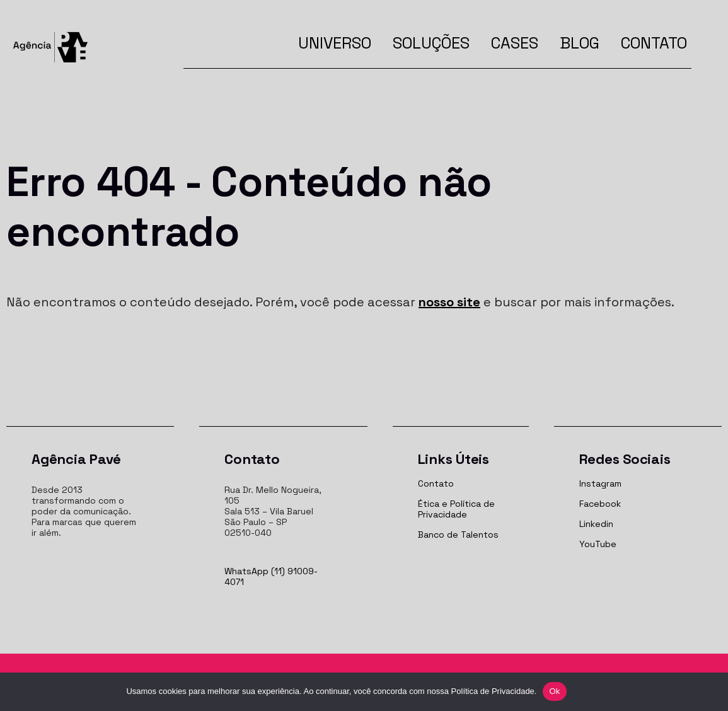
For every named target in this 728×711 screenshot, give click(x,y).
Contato (654, 43)
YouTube (598, 544)
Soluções (431, 43)
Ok (554, 691)
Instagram (600, 483)
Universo (335, 43)
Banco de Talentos (458, 535)
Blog (580, 43)
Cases (515, 43)
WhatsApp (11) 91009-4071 (271, 576)
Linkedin (596, 524)
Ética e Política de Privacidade (456, 509)
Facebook (600, 504)
